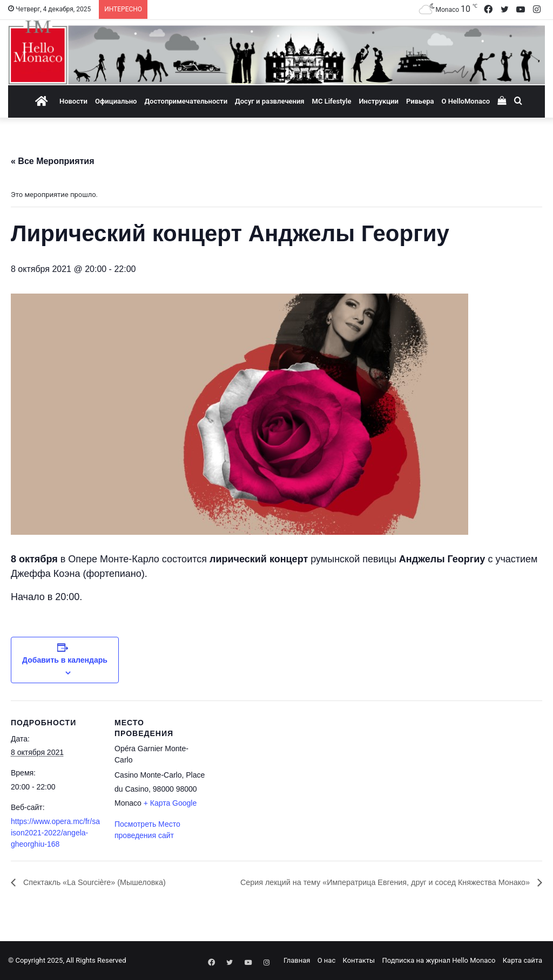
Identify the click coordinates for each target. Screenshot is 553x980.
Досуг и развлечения (270, 101)
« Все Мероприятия (53, 161)
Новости (73, 101)
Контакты (359, 960)
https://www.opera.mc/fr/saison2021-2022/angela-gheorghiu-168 (55, 833)
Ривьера (420, 101)
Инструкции (378, 101)
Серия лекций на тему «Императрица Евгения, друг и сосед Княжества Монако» (369, 883)
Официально (116, 101)
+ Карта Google (170, 803)
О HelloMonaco (466, 101)
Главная (297, 960)
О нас (327, 960)
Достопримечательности (186, 101)
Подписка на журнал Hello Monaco (439, 960)
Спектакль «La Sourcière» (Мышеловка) (102, 883)
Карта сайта (522, 960)
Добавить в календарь (65, 660)
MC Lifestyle (332, 101)
